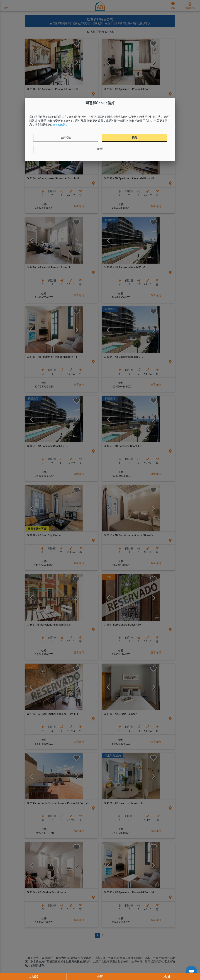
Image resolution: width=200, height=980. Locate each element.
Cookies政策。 (60, 125)
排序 (100, 977)
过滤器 (33, 977)
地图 (167, 977)
